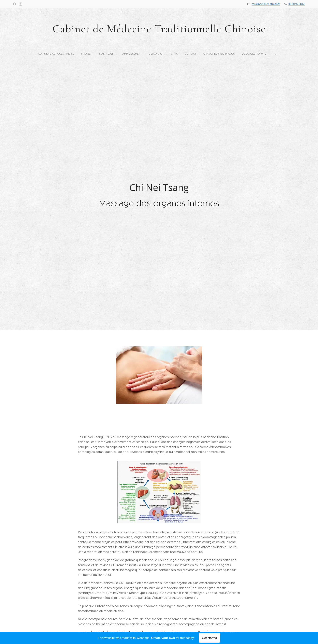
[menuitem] (114, 54)
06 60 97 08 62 (297, 4)
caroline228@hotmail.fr (266, 4)
